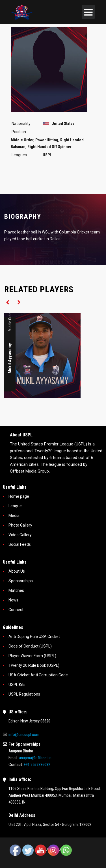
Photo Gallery (20, 525)
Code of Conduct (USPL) (30, 646)
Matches (16, 590)
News (13, 600)
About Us (17, 571)
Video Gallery (20, 535)
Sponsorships (21, 581)
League (15, 506)
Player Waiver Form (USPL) (32, 656)
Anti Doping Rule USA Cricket (34, 637)
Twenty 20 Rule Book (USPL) (34, 665)
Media (14, 516)
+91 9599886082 (37, 765)
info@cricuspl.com (24, 735)
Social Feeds (20, 544)
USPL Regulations (24, 694)
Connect (16, 610)
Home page (19, 496)
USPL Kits (17, 685)
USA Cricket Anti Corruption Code (38, 675)
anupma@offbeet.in (35, 758)
